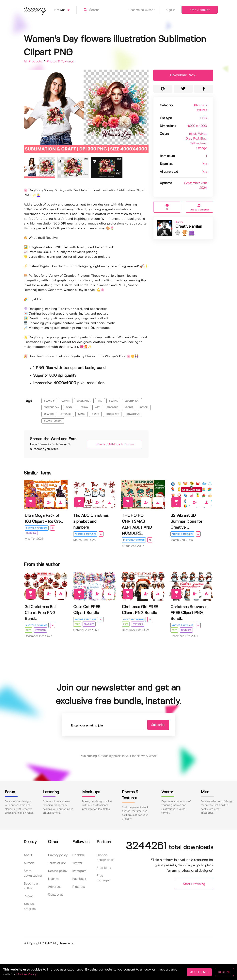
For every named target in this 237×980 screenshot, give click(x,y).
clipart (66, 401)
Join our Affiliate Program (115, 444)
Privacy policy (58, 855)
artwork (66, 414)
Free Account (200, 10)
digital (70, 407)
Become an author (32, 886)
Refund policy (58, 871)
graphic (49, 414)
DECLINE (224, 972)
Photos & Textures (60, 62)
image (82, 414)
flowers (49, 401)
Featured (31, 533)
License (53, 879)
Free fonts (104, 868)
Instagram (79, 871)
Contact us (56, 895)
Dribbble (78, 855)
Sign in (171, 10)
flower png (133, 414)
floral (113, 401)
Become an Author (144, 10)
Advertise (55, 887)
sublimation (84, 401)
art (97, 407)
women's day (52, 407)
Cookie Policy (26, 974)
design (84, 407)
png (100, 401)
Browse (65, 10)
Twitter (77, 863)
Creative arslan (189, 227)
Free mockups (103, 878)
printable (112, 407)
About (28, 855)
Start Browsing (194, 884)
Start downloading (33, 873)
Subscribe (158, 725)
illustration (132, 401)
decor (144, 407)
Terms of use (57, 863)
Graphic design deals (105, 858)
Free (29, 630)
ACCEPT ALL (199, 972)
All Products (33, 62)
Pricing (29, 896)
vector (129, 407)
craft (95, 414)
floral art (112, 414)
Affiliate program (30, 907)
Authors (29, 863)
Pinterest (79, 887)
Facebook (79, 879)
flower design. (53, 421)
